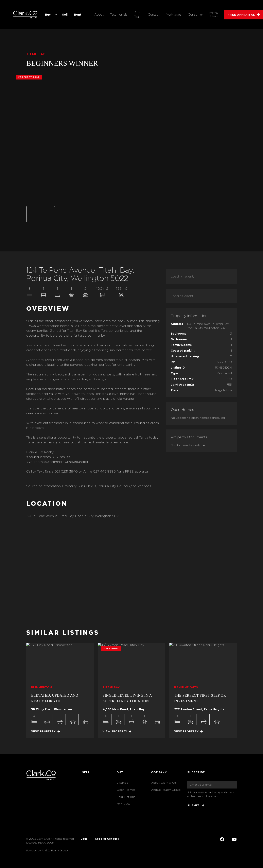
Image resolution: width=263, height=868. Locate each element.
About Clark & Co (164, 783)
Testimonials (119, 14)
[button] (50, 15)
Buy (48, 14)
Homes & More (214, 15)
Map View (124, 804)
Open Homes (126, 790)
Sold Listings (126, 797)
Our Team (138, 14)
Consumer (195, 14)
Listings (122, 783)
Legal (85, 839)
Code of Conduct (107, 839)
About (99, 14)
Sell (65, 14)
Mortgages (174, 14)
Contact (154, 14)
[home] (25, 15)
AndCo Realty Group (166, 790)
